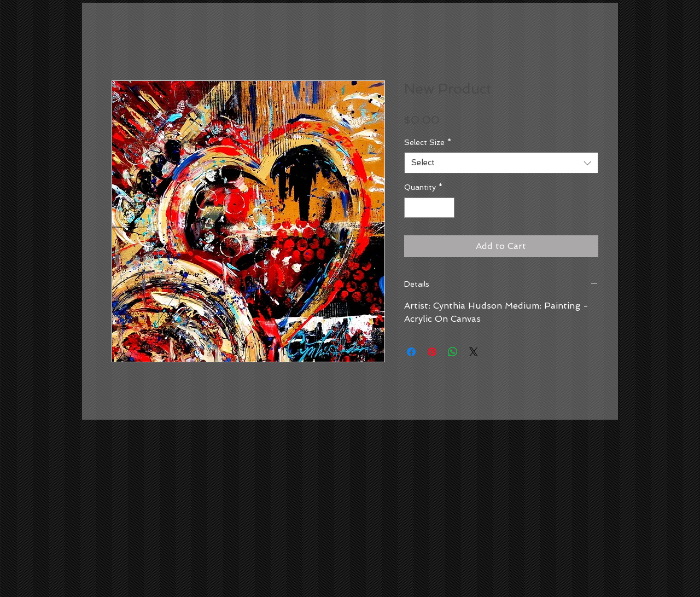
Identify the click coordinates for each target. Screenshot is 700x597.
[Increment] (446, 208)
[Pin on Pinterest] (432, 352)
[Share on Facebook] (411, 352)
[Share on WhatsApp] (453, 352)
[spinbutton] (429, 208)
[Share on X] (474, 352)
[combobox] (501, 163)
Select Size (428, 142)
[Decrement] (413, 208)
